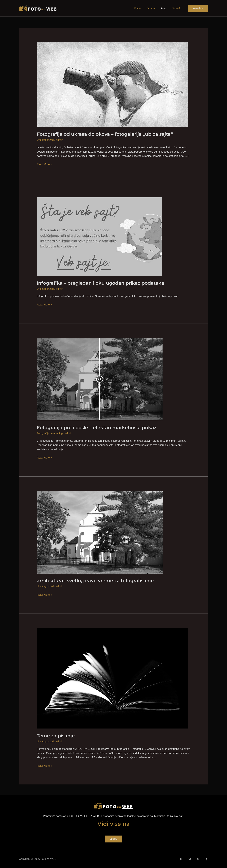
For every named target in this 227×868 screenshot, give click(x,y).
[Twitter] (190, 859)
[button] (198, 8)
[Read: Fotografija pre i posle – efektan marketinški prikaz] (100, 379)
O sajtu (154, 8)
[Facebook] (181, 859)
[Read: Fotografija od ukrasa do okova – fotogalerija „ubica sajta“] (112, 84)
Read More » (44, 164)
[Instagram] (198, 859)
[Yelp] (207, 859)
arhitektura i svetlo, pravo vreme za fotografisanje (97, 580)
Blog (166, 8)
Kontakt (178, 8)
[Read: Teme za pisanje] (112, 678)
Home (142, 8)
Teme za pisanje (56, 735)
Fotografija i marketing (50, 433)
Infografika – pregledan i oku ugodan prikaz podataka (102, 283)
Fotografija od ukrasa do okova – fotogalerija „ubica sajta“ (106, 134)
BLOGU (113, 839)
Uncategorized (45, 140)
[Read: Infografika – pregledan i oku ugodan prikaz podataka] (99, 236)
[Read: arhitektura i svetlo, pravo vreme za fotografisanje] (100, 532)
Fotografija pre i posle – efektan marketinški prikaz (99, 427)
